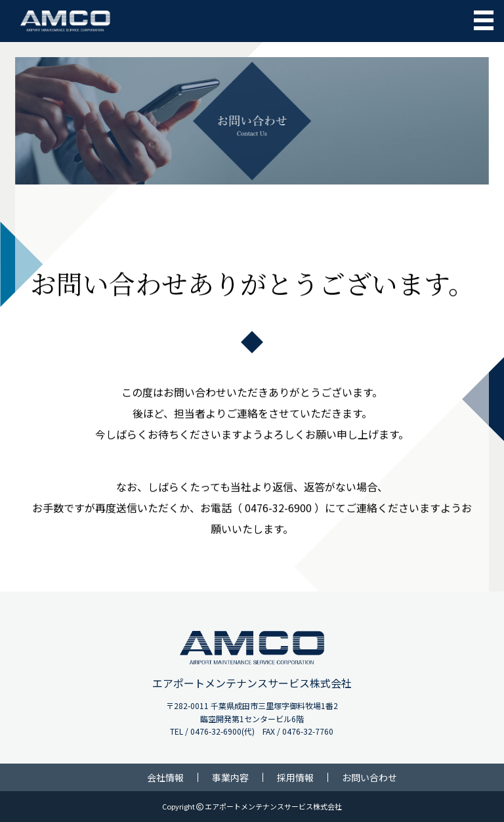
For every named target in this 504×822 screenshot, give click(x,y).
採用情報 (295, 777)
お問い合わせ (369, 777)
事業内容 (230, 777)
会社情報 (165, 777)
